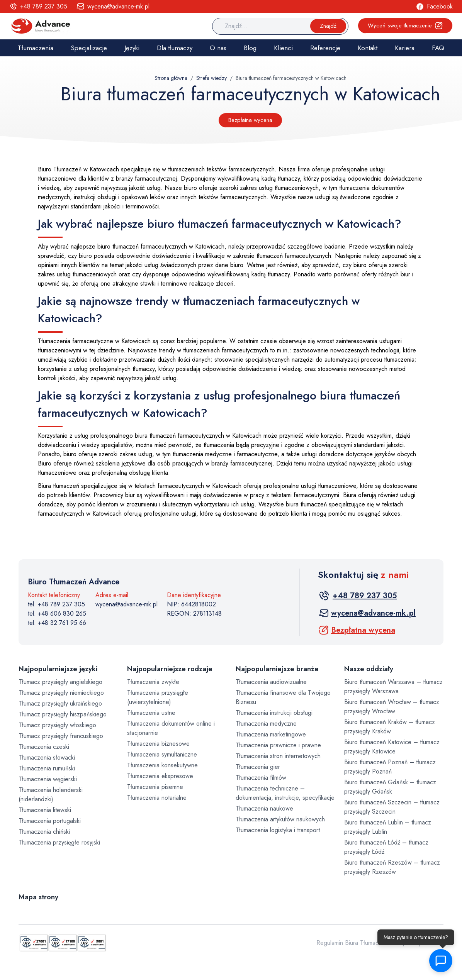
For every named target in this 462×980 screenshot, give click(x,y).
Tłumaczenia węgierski (48, 779)
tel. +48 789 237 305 (56, 604)
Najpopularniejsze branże (277, 669)
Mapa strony (38, 897)
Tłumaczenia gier (258, 767)
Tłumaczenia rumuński (47, 768)
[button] (441, 961)
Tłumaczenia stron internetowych (278, 756)
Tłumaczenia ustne (151, 713)
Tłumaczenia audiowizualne (271, 682)
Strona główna (171, 78)
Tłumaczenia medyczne (266, 724)
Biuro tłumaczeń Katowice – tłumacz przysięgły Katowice (392, 747)
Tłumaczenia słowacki (47, 757)
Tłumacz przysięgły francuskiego (61, 736)
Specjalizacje (89, 48)
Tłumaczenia (36, 48)
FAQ (438, 48)
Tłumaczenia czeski (44, 747)
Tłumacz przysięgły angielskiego (60, 682)
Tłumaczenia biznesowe (158, 744)
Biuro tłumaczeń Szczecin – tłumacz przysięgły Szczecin (392, 807)
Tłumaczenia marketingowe (271, 734)
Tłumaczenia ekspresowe (160, 776)
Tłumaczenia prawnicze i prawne (278, 745)
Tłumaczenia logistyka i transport (278, 830)
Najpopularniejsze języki (58, 669)
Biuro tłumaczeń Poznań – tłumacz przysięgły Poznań (390, 767)
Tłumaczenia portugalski (50, 821)
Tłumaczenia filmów (261, 778)
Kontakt (368, 48)
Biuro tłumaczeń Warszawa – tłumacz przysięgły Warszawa (393, 686)
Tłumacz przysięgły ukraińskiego (60, 703)
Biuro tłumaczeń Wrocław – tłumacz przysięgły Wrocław (392, 707)
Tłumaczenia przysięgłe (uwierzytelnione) (158, 697)
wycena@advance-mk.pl (127, 604)
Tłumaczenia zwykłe (153, 682)
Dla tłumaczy (175, 48)
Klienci (283, 48)
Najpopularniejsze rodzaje (170, 669)
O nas (218, 48)
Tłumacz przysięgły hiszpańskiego (63, 714)
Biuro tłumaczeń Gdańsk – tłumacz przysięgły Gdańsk (390, 787)
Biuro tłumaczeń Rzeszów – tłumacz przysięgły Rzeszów (392, 867)
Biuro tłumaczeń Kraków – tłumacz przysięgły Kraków (390, 727)
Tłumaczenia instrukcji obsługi (274, 713)
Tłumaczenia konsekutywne (162, 765)
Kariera (405, 48)
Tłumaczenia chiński (44, 832)
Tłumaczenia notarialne (157, 798)
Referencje (325, 48)
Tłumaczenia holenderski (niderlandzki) (51, 795)
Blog (250, 48)
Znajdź (328, 26)
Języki (132, 48)
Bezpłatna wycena (250, 120)
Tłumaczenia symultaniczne (162, 754)
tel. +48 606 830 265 (57, 614)
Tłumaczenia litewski (45, 810)
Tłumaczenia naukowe (264, 808)
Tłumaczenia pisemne (155, 787)
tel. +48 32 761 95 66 (57, 623)
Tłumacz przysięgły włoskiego (57, 725)
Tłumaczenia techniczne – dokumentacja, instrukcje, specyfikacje (285, 793)
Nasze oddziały (369, 669)
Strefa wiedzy (211, 78)
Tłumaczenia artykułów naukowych (280, 819)
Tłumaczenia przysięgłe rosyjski (59, 842)
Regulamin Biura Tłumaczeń (352, 943)
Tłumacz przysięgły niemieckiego (61, 693)
